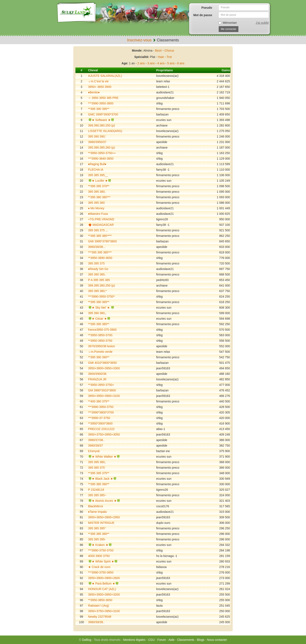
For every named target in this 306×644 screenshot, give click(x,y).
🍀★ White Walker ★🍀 (104, 457)
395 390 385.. (97, 274)
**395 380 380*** (99, 197)
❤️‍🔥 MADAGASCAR (101, 225)
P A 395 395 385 (99, 280)
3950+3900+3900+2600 (104, 578)
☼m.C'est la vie (98, 81)
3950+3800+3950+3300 (104, 368)
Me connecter (229, 29)
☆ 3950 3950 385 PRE (103, 98)
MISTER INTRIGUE (101, 523)
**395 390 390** (99, 357)
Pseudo (207, 8)
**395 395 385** (99, 324)
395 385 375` (97, 468)
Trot (169, 57)
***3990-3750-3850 (101, 572)
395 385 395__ (98, 175)
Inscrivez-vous (139, 40)
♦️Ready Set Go (98, 269)
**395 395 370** (99, 186)
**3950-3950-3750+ (101, 385)
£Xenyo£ (94, 451)
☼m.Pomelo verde (100, 352)
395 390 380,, (97, 313)
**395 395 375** (99, 473)
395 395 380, (97, 192)
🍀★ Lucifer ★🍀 (100, 181)
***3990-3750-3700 (101, 550)
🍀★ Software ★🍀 (101, 120)
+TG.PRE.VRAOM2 (101, 219)
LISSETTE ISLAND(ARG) (105, 131)
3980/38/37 (96, 446)
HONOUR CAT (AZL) (102, 589)
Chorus (169, 51)
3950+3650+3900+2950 (104, 517)
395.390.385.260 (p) (102, 148)
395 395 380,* (97, 291)
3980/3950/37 (97, 142)
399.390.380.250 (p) (102, 125)
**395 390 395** (99, 109)
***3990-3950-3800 (101, 103)
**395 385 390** (99, 484)
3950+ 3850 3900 (100, 87)
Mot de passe (203, 15)
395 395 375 (96, 263)
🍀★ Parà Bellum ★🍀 (103, 584)
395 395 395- (97, 539)
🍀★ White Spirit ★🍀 (103, 561)
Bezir (159, 51)
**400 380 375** (99, 401)
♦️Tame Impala (97, 512)
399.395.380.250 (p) (102, 285)
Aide (171, 640)
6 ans (181, 63)
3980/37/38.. (96, 440)
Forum (162, 640)
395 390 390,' (97, 136)
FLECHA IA (96, 170)
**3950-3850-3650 (100, 600)
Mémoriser (228, 23)
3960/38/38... (97, 247)
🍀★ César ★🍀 (99, 319)
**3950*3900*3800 (100, 423)
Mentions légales (134, 640)
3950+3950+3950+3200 (104, 595)
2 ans (141, 63)
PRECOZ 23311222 (101, 429)
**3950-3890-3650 (100, 258)
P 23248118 (96, 490)
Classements (186, 640)
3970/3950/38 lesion (102, 346)
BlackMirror (96, 506)
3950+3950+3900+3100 (104, 396)
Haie (161, 57)
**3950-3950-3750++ (102, 153)
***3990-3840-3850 (101, 159)
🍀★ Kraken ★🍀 (100, 545)
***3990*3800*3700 (101, 412)
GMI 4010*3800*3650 (103, 363)
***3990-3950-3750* (101, 297)
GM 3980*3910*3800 (102, 390)
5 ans (171, 63)
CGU (151, 640)
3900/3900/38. (98, 374)
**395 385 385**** (100, 236)
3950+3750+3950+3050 (104, 434)
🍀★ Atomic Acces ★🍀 (104, 501)
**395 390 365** (99, 302)
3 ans (151, 63)
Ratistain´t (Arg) (99, 606)
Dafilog (87, 640)
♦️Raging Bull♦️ (97, 164)
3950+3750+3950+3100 (104, 611)
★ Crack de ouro (99, 567)
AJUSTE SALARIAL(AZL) (105, 76)
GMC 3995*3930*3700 (103, 114)
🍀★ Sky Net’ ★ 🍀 (101, 308)
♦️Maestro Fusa (98, 214)
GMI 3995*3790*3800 (103, 241)
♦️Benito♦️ (94, 92)
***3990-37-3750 (99, 418)
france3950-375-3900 (102, 330)
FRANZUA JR (97, 379)
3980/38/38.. (96, 622)
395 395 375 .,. (98, 230)
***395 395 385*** (100, 252)
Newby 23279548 (100, 617)
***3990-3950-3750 (101, 407)
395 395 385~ (97, 495)
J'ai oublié (262, 23)
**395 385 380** (99, 534)
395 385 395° (97, 528)
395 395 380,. (97, 462)
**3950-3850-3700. (101, 335)
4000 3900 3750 (99, 556)
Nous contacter (217, 640)
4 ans (161, 63)
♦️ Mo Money (96, 208)
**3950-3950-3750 (100, 341)
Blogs (201, 640)
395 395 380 (96, 203)
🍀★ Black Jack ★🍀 (103, 479)
